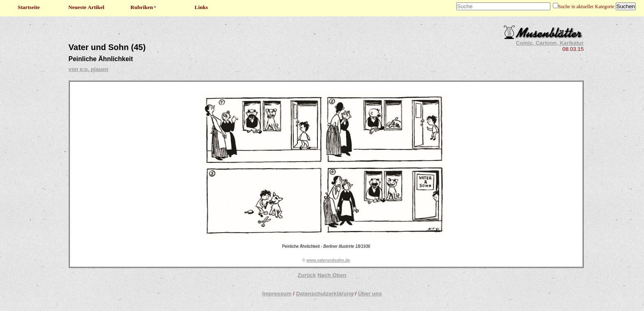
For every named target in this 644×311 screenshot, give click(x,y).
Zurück (307, 275)
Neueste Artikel (86, 7)
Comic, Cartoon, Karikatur (550, 43)
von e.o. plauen (89, 69)
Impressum (277, 294)
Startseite (29, 7)
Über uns (370, 294)
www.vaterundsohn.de (328, 260)
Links (201, 7)
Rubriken (144, 7)
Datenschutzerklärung (325, 294)
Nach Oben (332, 275)
